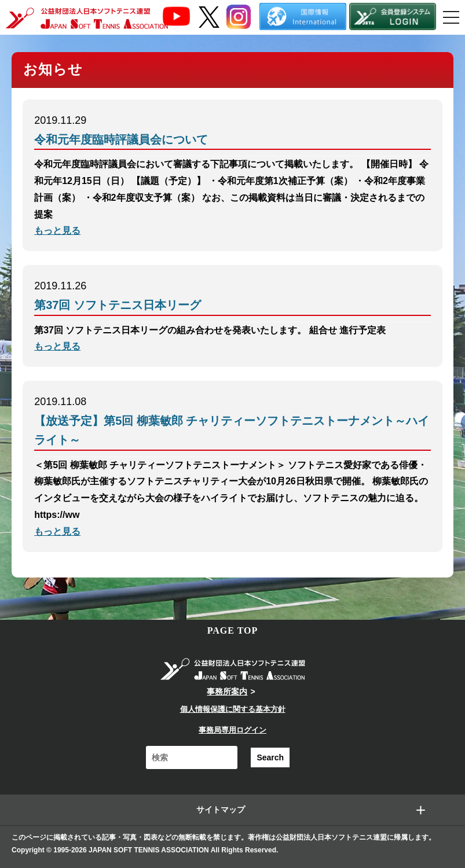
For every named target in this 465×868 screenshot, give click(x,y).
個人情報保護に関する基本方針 (233, 709)
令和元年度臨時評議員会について (121, 139)
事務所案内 (227, 692)
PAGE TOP (233, 630)
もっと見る (57, 231)
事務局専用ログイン (232, 730)
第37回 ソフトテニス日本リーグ (118, 305)
